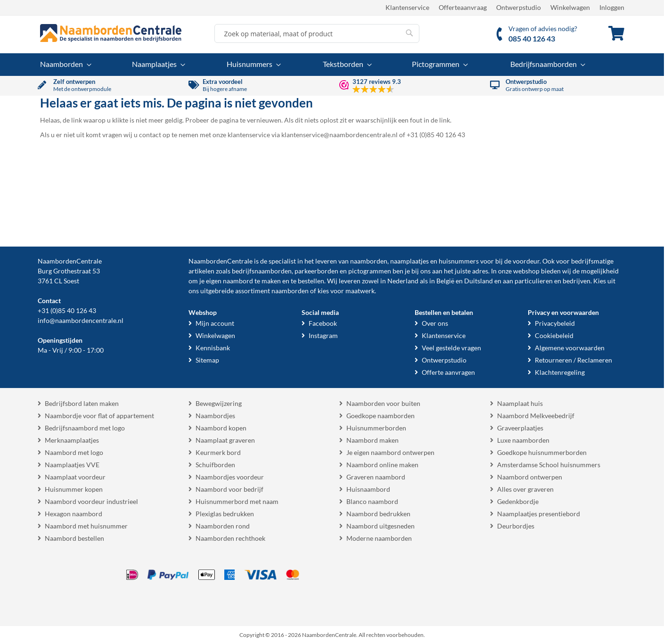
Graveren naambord (376, 477)
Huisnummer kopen (74, 489)
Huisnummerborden (376, 428)
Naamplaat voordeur (75, 477)
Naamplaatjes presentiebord (539, 514)
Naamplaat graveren (225, 440)
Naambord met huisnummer (86, 526)
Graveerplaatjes (520, 428)
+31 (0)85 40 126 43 (67, 310)
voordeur (526, 261)
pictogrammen (370, 271)
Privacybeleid (555, 323)
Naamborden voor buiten (383, 403)
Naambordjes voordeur (230, 477)
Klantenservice (407, 7)
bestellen (311, 281)
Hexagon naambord (74, 514)
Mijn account (215, 323)
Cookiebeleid (554, 335)
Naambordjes (215, 416)
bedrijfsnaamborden (262, 271)
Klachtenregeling (560, 372)
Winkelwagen (570, 7)
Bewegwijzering (219, 403)
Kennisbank (213, 348)
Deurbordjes (516, 526)
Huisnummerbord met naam (237, 501)
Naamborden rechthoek (230, 538)
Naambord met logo (74, 452)
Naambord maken (372, 440)
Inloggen (612, 7)
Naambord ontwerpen (530, 477)
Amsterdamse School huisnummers (549, 465)
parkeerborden (316, 271)
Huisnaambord (368, 489)
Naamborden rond (223, 526)
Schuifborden (215, 465)
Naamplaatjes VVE (72, 465)
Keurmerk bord (218, 452)
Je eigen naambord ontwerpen (390, 452)
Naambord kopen (221, 428)
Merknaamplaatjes (72, 440)
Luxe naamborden (523, 440)
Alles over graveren (525, 489)
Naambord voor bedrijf (229, 489)
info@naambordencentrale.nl (81, 320)
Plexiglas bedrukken (225, 514)
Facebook (323, 323)
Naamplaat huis (520, 403)
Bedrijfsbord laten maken (82, 403)
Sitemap (207, 360)
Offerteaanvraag (463, 7)
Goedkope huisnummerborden (542, 452)
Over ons (435, 323)
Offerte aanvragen (448, 372)
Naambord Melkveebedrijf (536, 416)
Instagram (323, 335)
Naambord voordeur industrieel (91, 501)
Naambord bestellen (74, 538)
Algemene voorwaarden (570, 348)
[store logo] (111, 33)
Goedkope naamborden (381, 416)
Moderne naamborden (379, 538)
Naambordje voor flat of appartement (99, 416)
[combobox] (317, 33)
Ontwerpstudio (519, 7)
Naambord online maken (382, 465)
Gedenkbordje (518, 501)
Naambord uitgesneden (381, 526)
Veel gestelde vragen (451, 348)
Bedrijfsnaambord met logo (85, 428)
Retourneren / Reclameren (573, 360)
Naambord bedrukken (378, 514)
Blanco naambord (372, 501)
